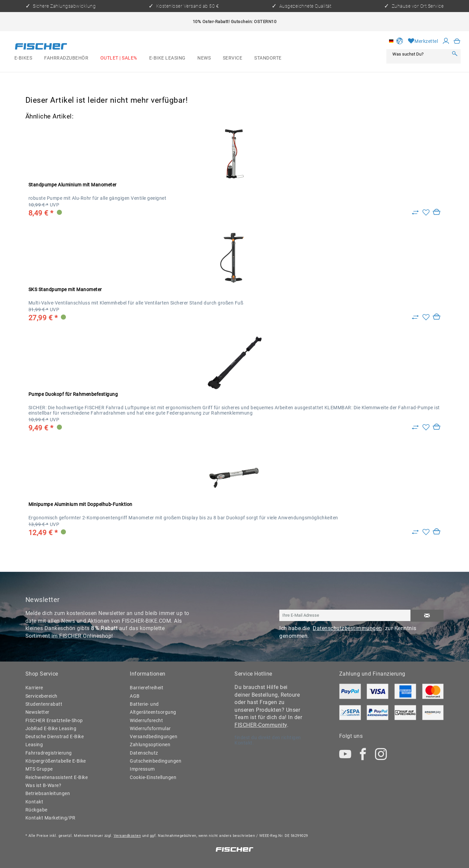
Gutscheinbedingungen (156, 761)
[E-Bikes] (23, 58)
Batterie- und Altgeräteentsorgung (153, 708)
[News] (204, 58)
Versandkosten (127, 836)
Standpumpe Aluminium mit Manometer (73, 185)
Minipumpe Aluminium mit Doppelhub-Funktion (80, 504)
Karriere (34, 688)
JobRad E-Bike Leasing (51, 728)
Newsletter (37, 712)
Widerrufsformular (150, 728)
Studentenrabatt (44, 704)
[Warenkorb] (457, 41)
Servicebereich (41, 696)
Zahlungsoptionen (150, 745)
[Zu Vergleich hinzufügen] (415, 213)
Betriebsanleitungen (48, 793)
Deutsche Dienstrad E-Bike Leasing (55, 741)
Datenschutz (144, 753)
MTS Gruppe (39, 769)
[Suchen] (455, 54)
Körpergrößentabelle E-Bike (56, 761)
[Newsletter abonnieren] (427, 616)
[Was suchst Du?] (419, 54)
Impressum (142, 769)
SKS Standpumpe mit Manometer (65, 289)
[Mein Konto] (446, 41)
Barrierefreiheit (147, 688)
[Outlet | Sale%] (119, 58)
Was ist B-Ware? (43, 785)
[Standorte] (268, 58)
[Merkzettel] (423, 41)
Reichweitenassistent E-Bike (57, 777)
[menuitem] (23, 58)
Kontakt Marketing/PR (51, 818)
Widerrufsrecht (146, 720)
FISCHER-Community (261, 725)
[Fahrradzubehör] (66, 58)
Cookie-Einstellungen (153, 777)
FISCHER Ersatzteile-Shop (54, 720)
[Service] (232, 58)
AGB (135, 696)
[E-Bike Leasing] (167, 58)
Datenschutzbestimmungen (347, 628)
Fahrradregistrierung (49, 753)
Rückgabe (36, 810)
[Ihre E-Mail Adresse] (345, 615)
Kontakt (34, 802)
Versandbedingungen (154, 736)
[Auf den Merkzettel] (426, 213)
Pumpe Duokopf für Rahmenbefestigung (73, 394)
